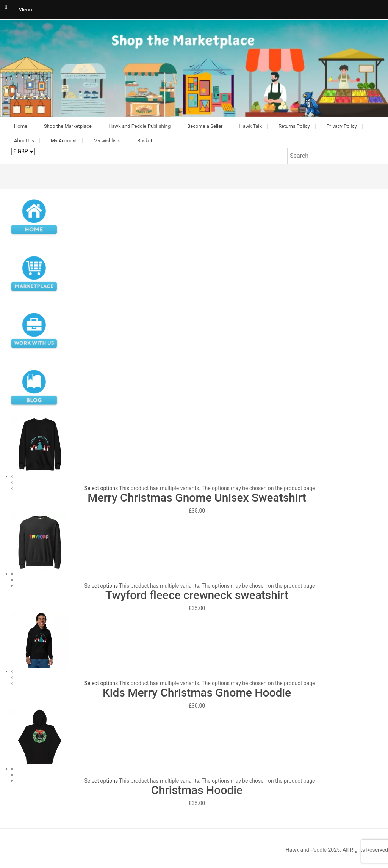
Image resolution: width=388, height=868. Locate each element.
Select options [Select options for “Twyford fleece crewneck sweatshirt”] (101, 586)
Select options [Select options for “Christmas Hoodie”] (101, 781)
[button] (194, 69)
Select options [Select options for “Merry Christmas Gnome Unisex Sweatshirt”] (101, 488)
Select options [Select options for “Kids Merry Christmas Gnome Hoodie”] (101, 683)
